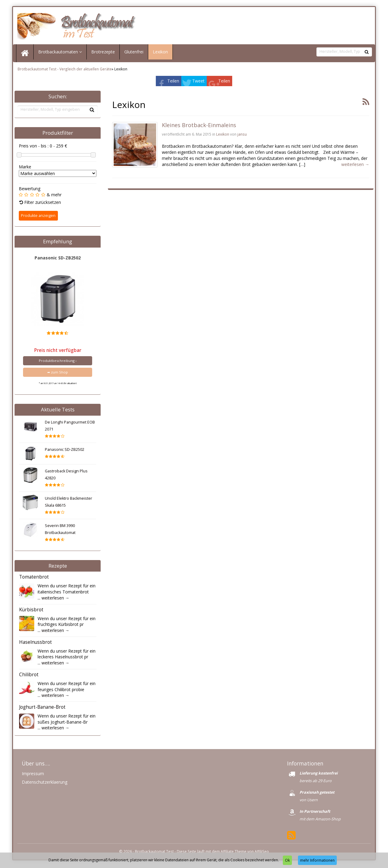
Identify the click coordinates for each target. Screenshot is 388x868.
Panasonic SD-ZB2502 (58, 259)
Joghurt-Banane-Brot (42, 709)
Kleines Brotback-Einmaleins (199, 127)
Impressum (33, 775)
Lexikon (160, 53)
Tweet (198, 82)
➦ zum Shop (58, 374)
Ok (287, 860)
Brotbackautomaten (60, 53)
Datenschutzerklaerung (45, 784)
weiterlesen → (55, 599)
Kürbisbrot (31, 611)
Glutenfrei (134, 53)
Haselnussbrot (35, 644)
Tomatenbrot (34, 578)
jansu (242, 136)
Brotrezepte (103, 53)
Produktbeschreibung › (58, 362)
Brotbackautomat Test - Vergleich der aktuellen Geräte (65, 70)
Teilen (173, 82)
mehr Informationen (317, 860)
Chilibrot (29, 676)
